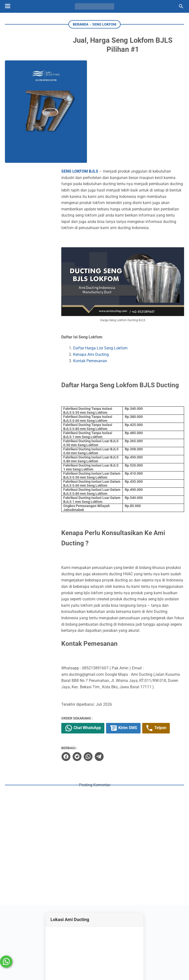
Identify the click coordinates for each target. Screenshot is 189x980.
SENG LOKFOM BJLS (91, 69)
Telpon (169, 667)
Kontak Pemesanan (101, 258)
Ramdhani (58, 968)
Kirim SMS (135, 667)
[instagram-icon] (73, 948)
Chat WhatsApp (94, 667)
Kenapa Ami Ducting (102, 252)
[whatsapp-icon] (101, 948)
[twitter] (88, 695)
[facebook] (77, 695)
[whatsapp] (99, 695)
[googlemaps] (116, 948)
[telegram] (110, 695)
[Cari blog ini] (181, 6)
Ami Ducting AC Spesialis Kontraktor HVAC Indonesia (104, 968)
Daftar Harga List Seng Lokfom (112, 246)
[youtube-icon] (87, 948)
